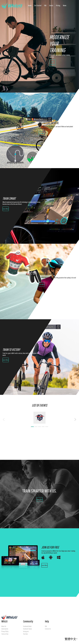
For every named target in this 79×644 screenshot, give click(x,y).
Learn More (42, 133)
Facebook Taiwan (28, 629)
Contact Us (48, 629)
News (65, 5)
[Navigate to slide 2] (36, 427)
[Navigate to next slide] (75, 419)
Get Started (38, 5)
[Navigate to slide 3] (40, 427)
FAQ (45, 5)
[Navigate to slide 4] (43, 427)
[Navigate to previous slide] (4, 419)
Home (30, 5)
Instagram (26, 631)
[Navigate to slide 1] (32, 427)
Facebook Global (27, 626)
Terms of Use (5, 634)
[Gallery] (39, 419)
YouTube (25, 634)
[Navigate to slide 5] (47, 427)
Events (51, 5)
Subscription (5, 629)
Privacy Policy (5, 631)
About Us (4, 626)
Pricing (58, 5)
